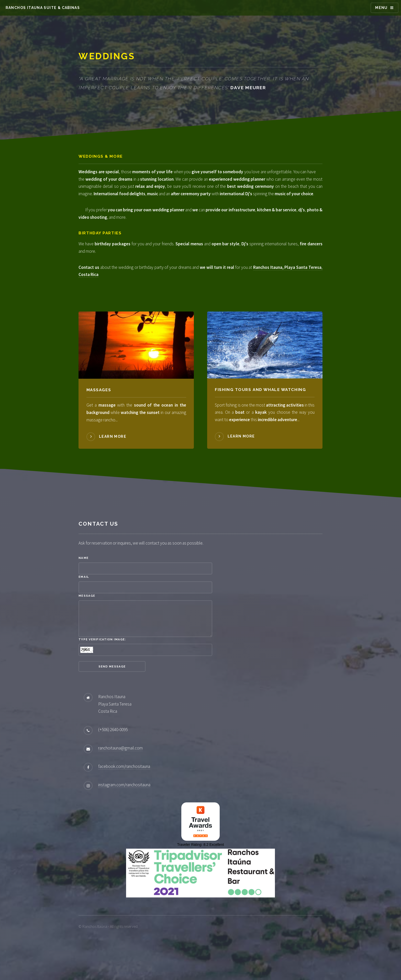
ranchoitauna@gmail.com (120, 777)
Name (83, 587)
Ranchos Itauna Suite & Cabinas (43, 8)
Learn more (113, 466)
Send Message (112, 696)
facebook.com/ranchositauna (124, 795)
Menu (381, 8)
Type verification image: (102, 668)
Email (84, 606)
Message (87, 625)
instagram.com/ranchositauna (124, 814)
